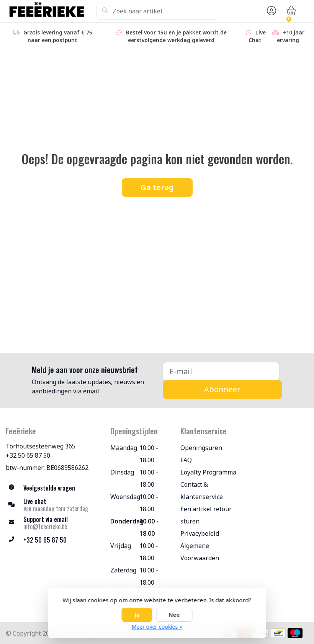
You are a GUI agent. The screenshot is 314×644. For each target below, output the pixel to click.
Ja (137, 615)
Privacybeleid (200, 533)
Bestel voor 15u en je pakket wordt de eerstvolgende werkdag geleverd (171, 36)
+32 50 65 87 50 (28, 455)
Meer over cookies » (157, 627)
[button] (270, 11)
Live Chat (255, 36)
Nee (174, 615)
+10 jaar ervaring (288, 36)
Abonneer (222, 389)
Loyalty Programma (208, 472)
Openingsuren (201, 448)
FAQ (186, 460)
